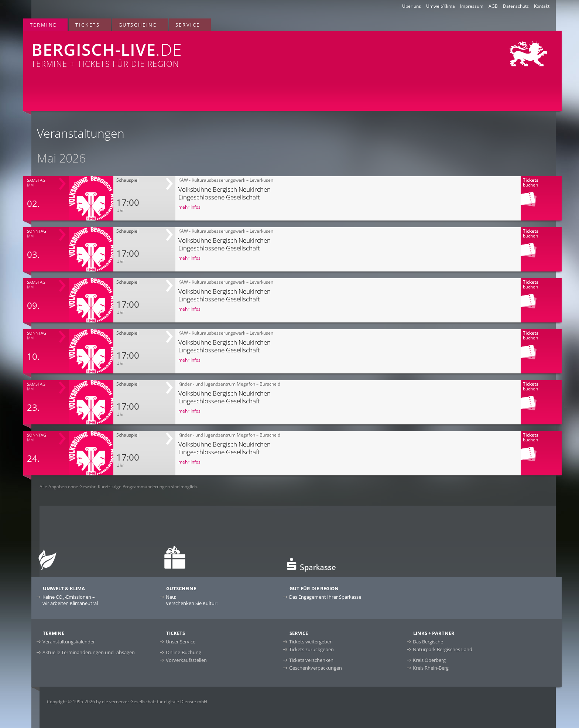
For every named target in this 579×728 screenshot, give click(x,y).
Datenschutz (516, 6)
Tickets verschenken (311, 660)
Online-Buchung (184, 652)
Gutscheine (138, 25)
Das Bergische (428, 642)
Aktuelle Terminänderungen (89, 652)
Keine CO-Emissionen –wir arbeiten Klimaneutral (70, 600)
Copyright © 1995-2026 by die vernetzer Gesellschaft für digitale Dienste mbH (127, 702)
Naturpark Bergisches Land (443, 649)
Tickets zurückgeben (311, 649)
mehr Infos (189, 207)
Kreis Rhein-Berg (431, 668)
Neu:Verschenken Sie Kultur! (192, 600)
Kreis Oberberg (429, 660)
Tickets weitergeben (311, 642)
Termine (43, 25)
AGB (493, 6)
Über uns (412, 6)
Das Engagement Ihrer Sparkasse (325, 597)
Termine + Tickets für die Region (179, 50)
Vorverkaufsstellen (186, 660)
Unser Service (181, 642)
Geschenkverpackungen (316, 668)
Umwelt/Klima (441, 6)
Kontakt (542, 6)
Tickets (88, 25)
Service (188, 25)
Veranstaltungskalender (69, 642)
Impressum (472, 6)
